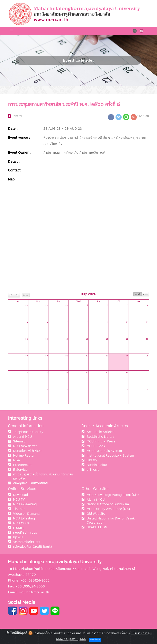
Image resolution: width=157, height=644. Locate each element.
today (26, 295)
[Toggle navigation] (12, 31)
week (145, 294)
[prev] (11, 295)
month (138, 294)
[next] (17, 295)
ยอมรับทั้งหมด (95, 640)
